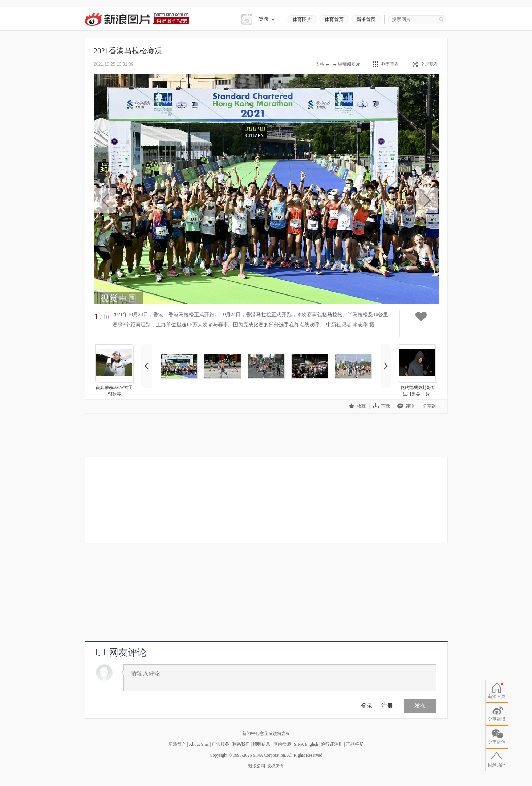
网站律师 (282, 744)
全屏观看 (425, 64)
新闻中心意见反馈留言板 (266, 733)
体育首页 (334, 19)
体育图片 (302, 19)
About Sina (199, 744)
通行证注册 (332, 744)
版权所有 (275, 766)
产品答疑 (355, 744)
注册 (387, 706)
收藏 (357, 406)
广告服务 (220, 744)
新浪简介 (177, 744)
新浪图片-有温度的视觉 (137, 19)
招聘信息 (261, 744)
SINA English (306, 744)
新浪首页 (366, 19)
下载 (381, 406)
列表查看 (390, 64)
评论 (406, 406)
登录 (367, 706)
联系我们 (241, 744)
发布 (420, 706)
